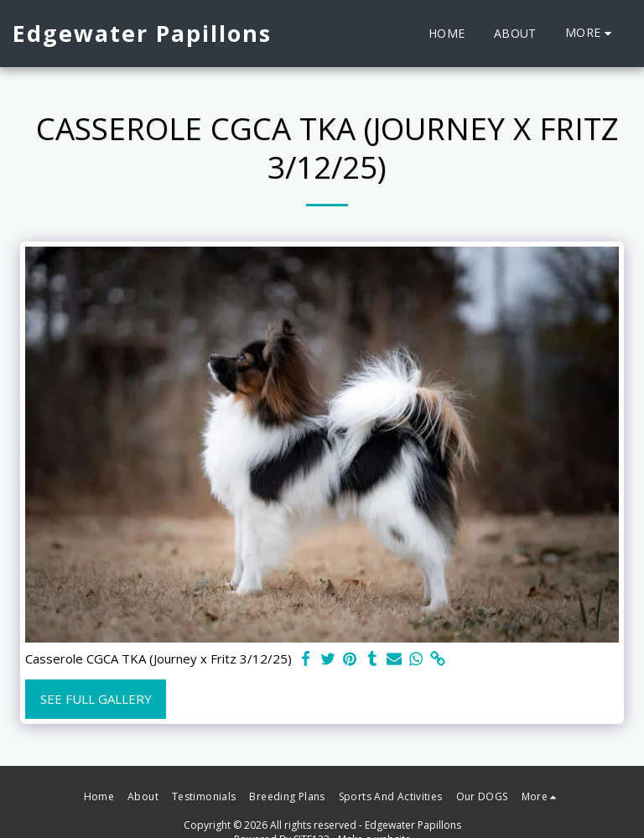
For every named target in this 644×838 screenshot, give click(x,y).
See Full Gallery (96, 699)
